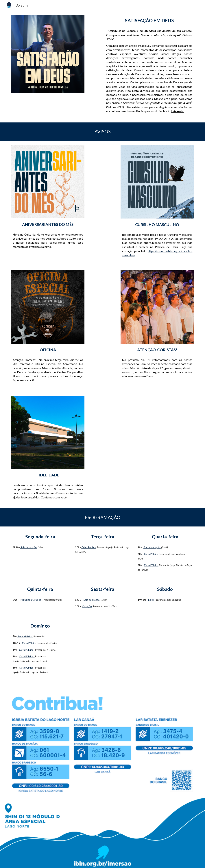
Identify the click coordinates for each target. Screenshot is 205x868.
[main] (149, 20)
